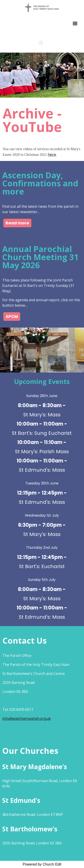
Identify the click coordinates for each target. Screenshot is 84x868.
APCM (12, 316)
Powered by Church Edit (42, 864)
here (52, 155)
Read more (17, 223)
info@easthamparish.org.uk (27, 719)
